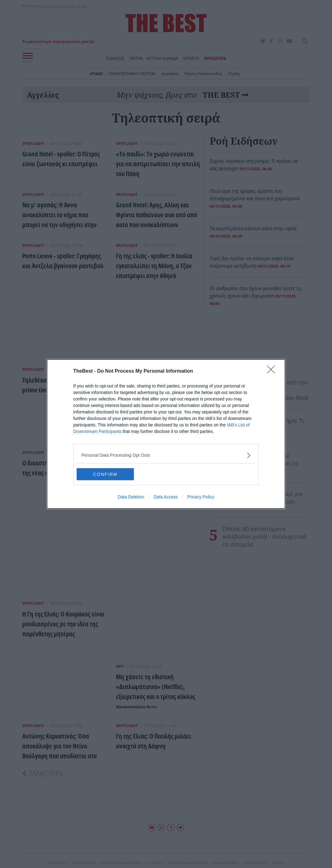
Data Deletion (131, 497)
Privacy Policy (201, 497)
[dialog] (166, 434)
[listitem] (166, 455)
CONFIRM (106, 474)
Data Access (166, 497)
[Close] (273, 371)
